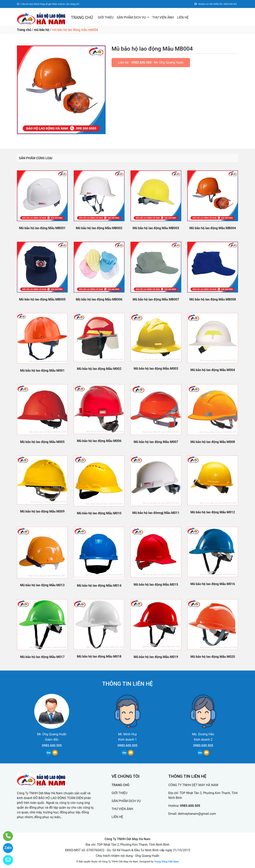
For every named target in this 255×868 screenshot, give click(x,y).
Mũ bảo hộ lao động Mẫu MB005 (42, 299)
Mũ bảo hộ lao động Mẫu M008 (213, 442)
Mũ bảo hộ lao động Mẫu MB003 (156, 228)
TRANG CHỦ (82, 18)
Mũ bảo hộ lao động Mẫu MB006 (99, 299)
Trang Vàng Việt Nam (166, 862)
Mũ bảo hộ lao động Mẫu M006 (99, 441)
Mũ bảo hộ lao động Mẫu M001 (42, 371)
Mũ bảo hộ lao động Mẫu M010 (99, 513)
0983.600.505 (142, 62)
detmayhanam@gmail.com (197, 814)
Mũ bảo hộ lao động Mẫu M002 (99, 369)
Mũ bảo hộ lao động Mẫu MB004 (213, 228)
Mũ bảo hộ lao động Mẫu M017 (42, 657)
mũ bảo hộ (42, 30)
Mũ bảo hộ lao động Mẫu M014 (99, 586)
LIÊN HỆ (183, 17)
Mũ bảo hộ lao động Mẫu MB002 (99, 228)
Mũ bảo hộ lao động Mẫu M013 (42, 585)
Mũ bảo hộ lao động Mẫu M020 (213, 657)
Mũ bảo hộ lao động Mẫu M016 (213, 584)
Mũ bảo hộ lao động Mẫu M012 (213, 512)
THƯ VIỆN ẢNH (163, 17)
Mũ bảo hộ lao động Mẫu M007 (156, 442)
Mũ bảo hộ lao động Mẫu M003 (156, 369)
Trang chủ (24, 30)
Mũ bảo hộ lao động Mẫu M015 (156, 585)
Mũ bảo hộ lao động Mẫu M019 (156, 657)
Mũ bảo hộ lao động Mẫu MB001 (42, 228)
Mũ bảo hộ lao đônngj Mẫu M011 (156, 513)
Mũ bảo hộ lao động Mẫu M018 (99, 656)
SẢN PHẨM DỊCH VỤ (132, 17)
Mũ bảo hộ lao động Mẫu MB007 (156, 299)
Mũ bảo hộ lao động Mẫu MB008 (213, 299)
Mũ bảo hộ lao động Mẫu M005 (42, 442)
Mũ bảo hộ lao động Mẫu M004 (213, 370)
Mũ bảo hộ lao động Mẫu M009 (42, 511)
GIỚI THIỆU (106, 17)
